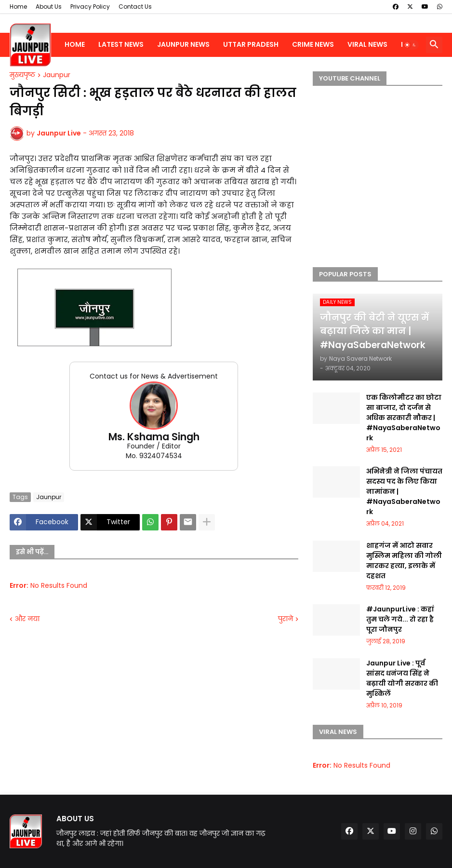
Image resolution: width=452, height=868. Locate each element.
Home (18, 7)
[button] (411, 45)
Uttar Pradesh (251, 44)
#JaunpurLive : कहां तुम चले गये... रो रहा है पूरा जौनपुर (400, 619)
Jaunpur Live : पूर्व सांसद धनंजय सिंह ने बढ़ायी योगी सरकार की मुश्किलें (402, 678)
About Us (49, 7)
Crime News (313, 44)
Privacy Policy (90, 7)
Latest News (121, 44)
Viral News (367, 44)
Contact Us (135, 7)
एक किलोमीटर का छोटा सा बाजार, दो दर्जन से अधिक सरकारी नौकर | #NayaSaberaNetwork (404, 418)
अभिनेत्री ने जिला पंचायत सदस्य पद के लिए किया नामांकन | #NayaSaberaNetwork (404, 491)
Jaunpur (57, 75)
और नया (27, 619)
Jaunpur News (183, 44)
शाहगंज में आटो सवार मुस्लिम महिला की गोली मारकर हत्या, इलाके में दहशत (404, 561)
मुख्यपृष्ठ (22, 75)
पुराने (286, 619)
